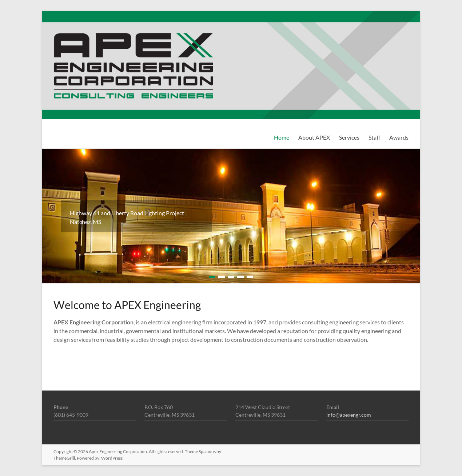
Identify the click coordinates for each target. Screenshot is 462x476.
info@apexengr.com (349, 415)
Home (282, 137)
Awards (399, 137)
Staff (374, 137)
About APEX (314, 137)
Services (349, 137)
